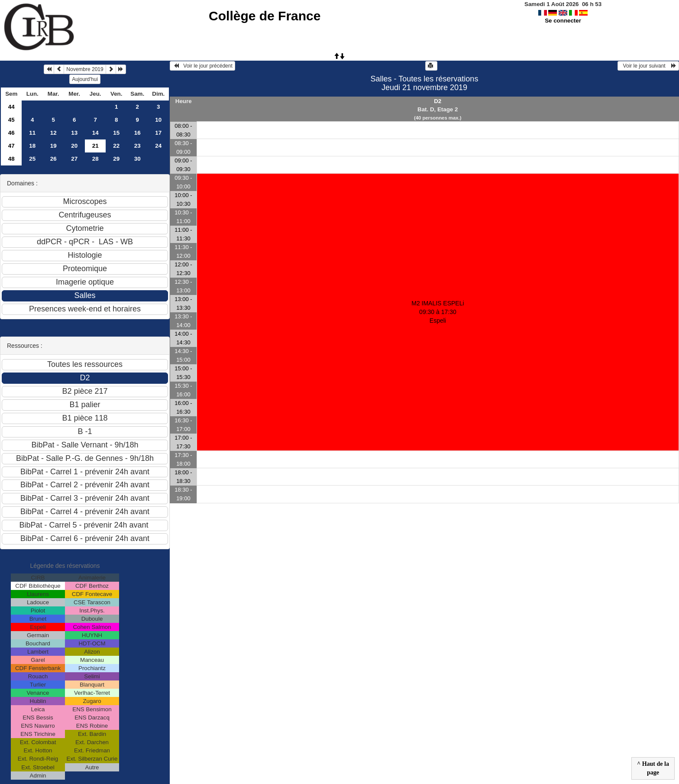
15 (116, 133)
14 (95, 133)
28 (95, 159)
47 (11, 146)
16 (137, 133)
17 (158, 133)
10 (158, 120)
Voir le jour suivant (648, 66)
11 (32, 133)
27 (74, 159)
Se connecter (563, 21)
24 (158, 146)
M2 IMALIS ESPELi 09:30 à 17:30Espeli (438, 312)
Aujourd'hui (85, 79)
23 (137, 146)
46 (11, 133)
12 (53, 133)
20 (74, 146)
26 (53, 159)
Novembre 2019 (85, 69)
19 (53, 146)
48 (11, 159)
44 (11, 107)
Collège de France (265, 16)
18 (32, 146)
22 (116, 146)
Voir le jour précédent (202, 66)
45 (11, 120)
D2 (438, 101)
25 (32, 159)
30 (137, 159)
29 (116, 159)
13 (74, 133)
